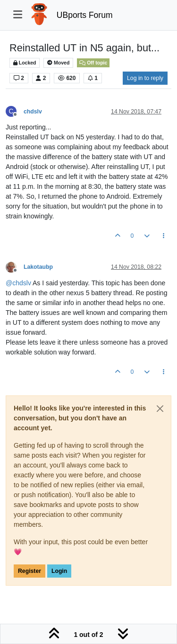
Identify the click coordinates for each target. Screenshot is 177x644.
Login (59, 571)
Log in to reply (145, 78)
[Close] (160, 409)
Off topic (93, 63)
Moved (58, 63)
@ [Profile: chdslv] (18, 283)
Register (29, 571)
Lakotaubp (38, 267)
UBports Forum (85, 15)
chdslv (33, 112)
